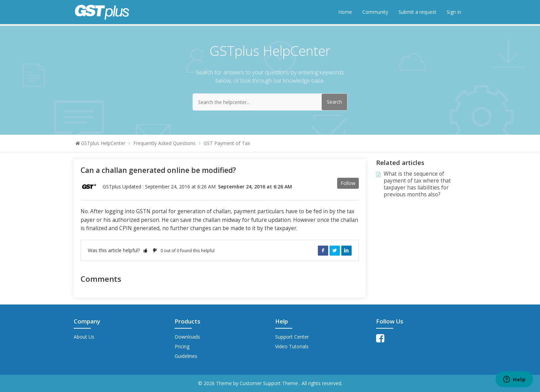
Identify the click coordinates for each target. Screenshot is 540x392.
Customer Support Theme (269, 383)
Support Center (292, 337)
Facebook (323, 250)
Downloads (187, 337)
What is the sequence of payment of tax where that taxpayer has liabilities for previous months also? (417, 184)
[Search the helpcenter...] (270, 102)
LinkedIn (346, 250)
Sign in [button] (454, 12)
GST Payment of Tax (227, 143)
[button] (145, 250)
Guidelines (186, 356)
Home (345, 12)
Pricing (182, 346)
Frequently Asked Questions (164, 143)
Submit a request (417, 12)
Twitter (335, 250)
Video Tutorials (292, 346)
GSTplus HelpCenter (103, 143)
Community (375, 12)
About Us (84, 337)
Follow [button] (348, 183)
